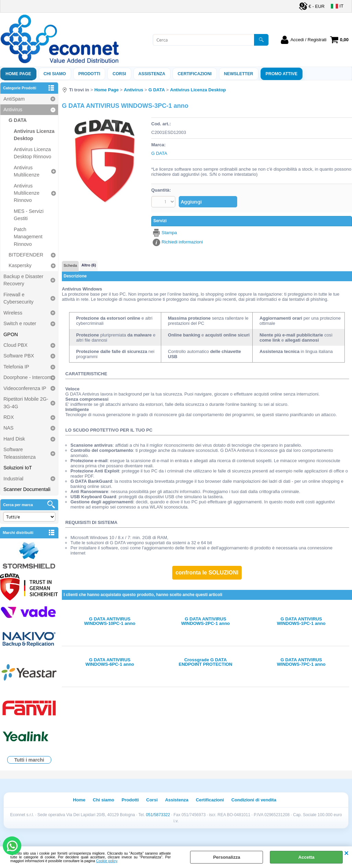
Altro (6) (89, 265)
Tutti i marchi (29, 760)
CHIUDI (346, 853)
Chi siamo (55, 74)
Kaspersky (20, 265)
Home (79, 800)
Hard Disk (14, 439)
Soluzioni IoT (18, 468)
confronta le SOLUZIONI (207, 573)
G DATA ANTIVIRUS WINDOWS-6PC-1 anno (110, 662)
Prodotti (89, 74)
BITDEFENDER (26, 255)
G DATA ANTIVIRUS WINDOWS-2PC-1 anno (206, 621)
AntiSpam (14, 99)
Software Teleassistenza (20, 453)
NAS (8, 428)
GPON (11, 334)
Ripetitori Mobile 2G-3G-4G (26, 403)
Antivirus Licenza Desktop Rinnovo (32, 153)
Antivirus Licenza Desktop (34, 135)
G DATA (18, 120)
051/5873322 (158, 815)
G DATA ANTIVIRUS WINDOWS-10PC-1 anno (110, 621)
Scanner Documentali (27, 489)
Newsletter (239, 74)
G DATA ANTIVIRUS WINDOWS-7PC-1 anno (301, 662)
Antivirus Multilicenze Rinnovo (27, 193)
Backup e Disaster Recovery (23, 280)
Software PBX (19, 356)
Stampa (169, 233)
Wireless (13, 313)
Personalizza (227, 857)
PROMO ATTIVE (282, 74)
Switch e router (20, 323)
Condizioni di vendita (254, 800)
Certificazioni (195, 74)
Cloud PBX (15, 345)
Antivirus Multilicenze (27, 171)
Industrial (13, 479)
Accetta (306, 857)
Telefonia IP (16, 367)
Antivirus (13, 110)
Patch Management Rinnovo (28, 237)
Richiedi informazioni (182, 242)
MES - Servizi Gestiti (29, 215)
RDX (9, 417)
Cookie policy (107, 861)
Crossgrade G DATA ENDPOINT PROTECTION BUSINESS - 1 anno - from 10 (206, 662)
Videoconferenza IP (25, 388)
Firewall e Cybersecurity (18, 298)
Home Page (18, 74)
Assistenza (177, 800)
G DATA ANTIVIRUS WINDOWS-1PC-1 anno (301, 621)
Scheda (70, 265)
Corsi (119, 74)
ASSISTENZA (152, 74)
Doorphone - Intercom (27, 377)
